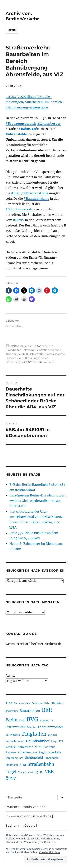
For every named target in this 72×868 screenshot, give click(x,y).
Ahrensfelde (13, 354)
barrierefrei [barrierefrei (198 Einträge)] (12, 711)
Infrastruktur (30, 350)
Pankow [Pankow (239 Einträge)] (11, 753)
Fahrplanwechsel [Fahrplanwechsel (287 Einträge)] (50, 727)
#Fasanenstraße (36, 193)
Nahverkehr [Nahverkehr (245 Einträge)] (25, 747)
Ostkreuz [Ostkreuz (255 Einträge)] (49, 747)
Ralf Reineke (19, 346)
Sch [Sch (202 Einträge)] (21, 758)
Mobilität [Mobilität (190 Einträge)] (11, 747)
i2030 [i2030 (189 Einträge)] (54, 742)
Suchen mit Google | (21, 826)
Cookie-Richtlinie (50, 852)
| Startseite (14, 797)
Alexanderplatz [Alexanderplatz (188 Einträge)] (22, 703)
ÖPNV (28, 362)
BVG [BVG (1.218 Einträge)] (32, 719)
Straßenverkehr (49, 350)
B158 (25, 354)
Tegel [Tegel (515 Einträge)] (11, 772)
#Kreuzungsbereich (21, 123)
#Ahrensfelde (16, 134)
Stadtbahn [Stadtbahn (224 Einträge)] (12, 765)
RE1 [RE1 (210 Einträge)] (35, 753)
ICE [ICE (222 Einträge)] (61, 741)
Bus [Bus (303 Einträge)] (22, 720)
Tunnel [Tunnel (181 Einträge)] (29, 772)
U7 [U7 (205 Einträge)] (42, 772)
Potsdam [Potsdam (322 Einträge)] (24, 752)
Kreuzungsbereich (37, 358)
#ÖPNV (19, 220)
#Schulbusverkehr (20, 209)
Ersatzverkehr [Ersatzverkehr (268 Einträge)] (15, 727)
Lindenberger (14, 362)
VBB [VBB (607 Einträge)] (49, 772)
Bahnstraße (36, 354)
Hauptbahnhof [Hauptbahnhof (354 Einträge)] (38, 741)
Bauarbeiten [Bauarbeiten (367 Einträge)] (30, 711)
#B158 (16, 193)
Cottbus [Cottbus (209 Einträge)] (45, 721)
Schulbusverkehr (44, 362)
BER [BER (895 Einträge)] (47, 710)
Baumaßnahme (55, 354)
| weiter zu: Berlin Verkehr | (26, 807)
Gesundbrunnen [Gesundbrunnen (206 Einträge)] (15, 741)
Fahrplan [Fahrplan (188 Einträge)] (32, 727)
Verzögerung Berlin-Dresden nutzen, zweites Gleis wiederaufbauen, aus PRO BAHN (38, 501)
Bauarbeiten (14, 350)
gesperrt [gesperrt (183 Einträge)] (52, 735)
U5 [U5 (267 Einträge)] (36, 772)
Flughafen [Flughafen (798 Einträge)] (34, 734)
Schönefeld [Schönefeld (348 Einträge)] (34, 758)
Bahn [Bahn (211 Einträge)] (47, 703)
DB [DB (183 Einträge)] (52, 721)
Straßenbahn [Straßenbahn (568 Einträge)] (41, 764)
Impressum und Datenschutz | (29, 816)
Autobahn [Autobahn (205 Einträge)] (37, 703)
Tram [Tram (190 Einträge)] (21, 772)
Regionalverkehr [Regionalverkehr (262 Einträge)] (50, 752)
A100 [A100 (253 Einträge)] (9, 703)
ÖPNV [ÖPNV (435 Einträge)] (11, 779)
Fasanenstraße (15, 358)
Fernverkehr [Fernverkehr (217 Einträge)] (13, 735)
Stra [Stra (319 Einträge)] (23, 765)
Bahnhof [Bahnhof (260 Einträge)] (58, 703)
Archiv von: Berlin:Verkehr (22, 16)
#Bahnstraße (29, 129)
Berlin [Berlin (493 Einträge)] (12, 720)
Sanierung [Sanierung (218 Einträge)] (12, 758)
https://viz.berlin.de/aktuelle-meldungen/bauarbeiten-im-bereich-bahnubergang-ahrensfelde (35, 102)
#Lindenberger (49, 123)
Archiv (10, 675)
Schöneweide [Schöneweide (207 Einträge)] (52, 758)
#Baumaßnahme (36, 199)
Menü (12, 30)
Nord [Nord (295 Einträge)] (38, 747)
